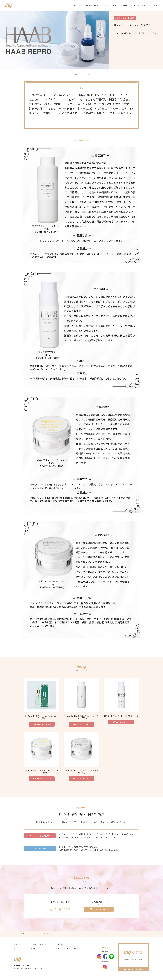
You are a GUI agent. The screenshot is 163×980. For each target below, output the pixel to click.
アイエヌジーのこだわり (89, 5)
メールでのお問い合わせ (99, 911)
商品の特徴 (70, 75)
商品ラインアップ (93, 75)
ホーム (75, 5)
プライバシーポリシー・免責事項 (69, 951)
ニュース (114, 5)
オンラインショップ (138, 5)
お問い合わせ (153, 5)
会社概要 (124, 5)
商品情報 (105, 5)
